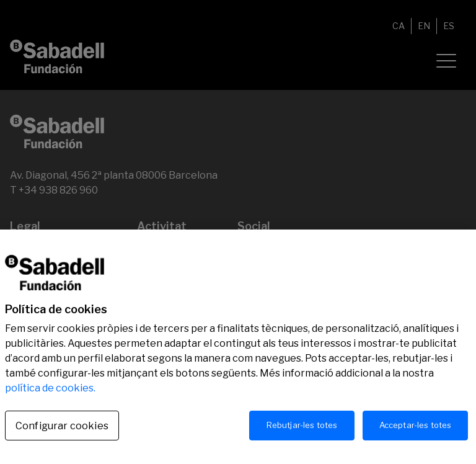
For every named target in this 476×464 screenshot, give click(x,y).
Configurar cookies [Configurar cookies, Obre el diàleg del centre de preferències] (62, 431)
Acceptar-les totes (415, 430)
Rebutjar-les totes (302, 430)
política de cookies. (50, 393)
